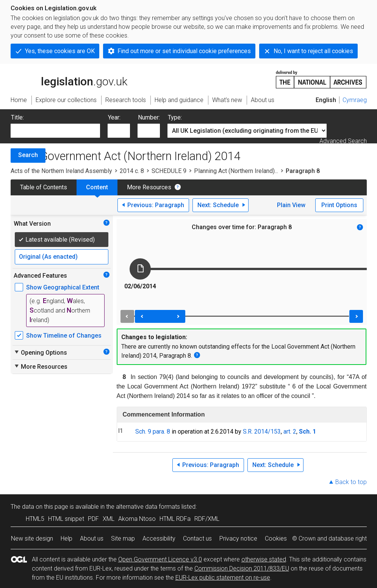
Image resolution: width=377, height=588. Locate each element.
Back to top (351, 482)
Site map (123, 538)
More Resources (149, 187)
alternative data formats (148, 507)
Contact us (197, 538)
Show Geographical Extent (63, 287)
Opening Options (40, 352)
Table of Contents (44, 187)
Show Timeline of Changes (64, 336)
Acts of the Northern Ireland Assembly (61, 171)
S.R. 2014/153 (262, 432)
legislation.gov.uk (69, 79)
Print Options (339, 205)
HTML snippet (66, 519)
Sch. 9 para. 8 (153, 432)
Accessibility (159, 538)
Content (97, 187)
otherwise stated (264, 559)
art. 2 (290, 432)
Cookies (276, 538)
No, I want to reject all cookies (313, 51)
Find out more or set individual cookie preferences (184, 51)
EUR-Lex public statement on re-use (223, 578)
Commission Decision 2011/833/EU (242, 568)
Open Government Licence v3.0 (160, 559)
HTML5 (35, 519)
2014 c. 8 (132, 171)
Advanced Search (343, 141)
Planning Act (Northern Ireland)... (236, 171)
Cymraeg (355, 100)
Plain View (291, 205)
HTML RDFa (175, 519)
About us (92, 538)
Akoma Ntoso (137, 519)
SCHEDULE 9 (169, 171)
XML (109, 519)
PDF (93, 519)
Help (66, 538)
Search (28, 155)
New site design (32, 538)
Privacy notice (238, 538)
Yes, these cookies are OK (60, 51)
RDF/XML (207, 519)
